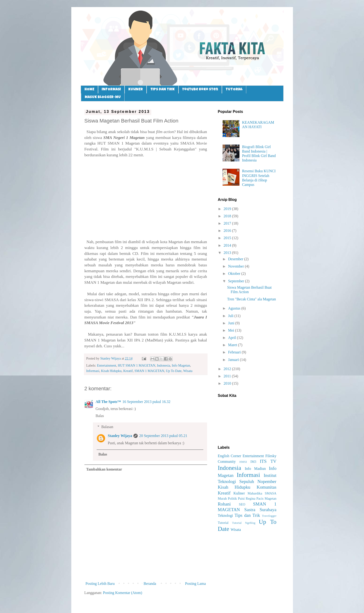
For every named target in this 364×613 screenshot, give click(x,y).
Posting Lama (195, 584)
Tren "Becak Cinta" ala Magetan (251, 299)
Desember (236, 259)
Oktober (235, 274)
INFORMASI (111, 90)
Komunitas (266, 487)
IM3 (253, 462)
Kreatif (128, 371)
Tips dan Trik (247, 515)
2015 (228, 238)
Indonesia (163, 365)
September (236, 281)
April (232, 338)
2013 (228, 253)
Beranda (150, 584)
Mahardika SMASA (262, 493)
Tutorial (223, 523)
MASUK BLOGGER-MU (103, 97)
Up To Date (174, 371)
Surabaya (268, 510)
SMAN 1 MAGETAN (149, 371)
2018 (228, 216)
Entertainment (106, 365)
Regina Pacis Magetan (261, 498)
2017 (228, 223)
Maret (233, 345)
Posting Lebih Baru (100, 584)
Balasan (107, 427)
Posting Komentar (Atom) (123, 593)
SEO (242, 504)
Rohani (224, 504)
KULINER (136, 90)
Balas (100, 416)
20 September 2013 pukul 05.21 (163, 436)
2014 (228, 245)
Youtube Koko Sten (200, 90)
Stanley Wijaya (120, 436)
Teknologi (226, 515)
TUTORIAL (234, 90)
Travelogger (269, 516)
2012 (228, 369)
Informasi (93, 371)
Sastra (250, 510)
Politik (232, 498)
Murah (222, 498)
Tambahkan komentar (104, 469)
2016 (228, 231)
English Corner (230, 456)
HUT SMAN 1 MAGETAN (136, 365)
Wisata (188, 371)
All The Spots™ (108, 402)
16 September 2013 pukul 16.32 (146, 402)
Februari (235, 352)
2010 (228, 383)
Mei (231, 330)
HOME (89, 90)
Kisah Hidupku (111, 371)
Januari (234, 360)
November (236, 266)
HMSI (243, 462)
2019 (228, 209)
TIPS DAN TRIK (163, 90)
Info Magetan (181, 365)
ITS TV (268, 461)
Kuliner (239, 493)
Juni (232, 323)
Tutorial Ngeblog (244, 523)
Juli (231, 316)
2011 (228, 376)
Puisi (241, 498)
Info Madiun (255, 469)
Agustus (235, 308)
